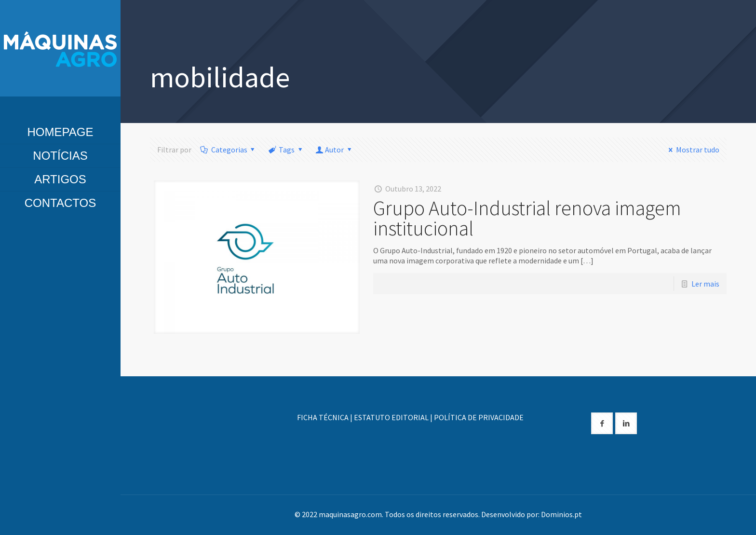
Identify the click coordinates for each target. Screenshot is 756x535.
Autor (335, 150)
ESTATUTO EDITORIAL (391, 417)
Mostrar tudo (692, 150)
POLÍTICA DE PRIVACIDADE (479, 417)
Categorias (228, 150)
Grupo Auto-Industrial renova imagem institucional (527, 218)
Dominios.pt (561, 514)
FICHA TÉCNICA (323, 417)
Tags (286, 150)
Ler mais (705, 284)
